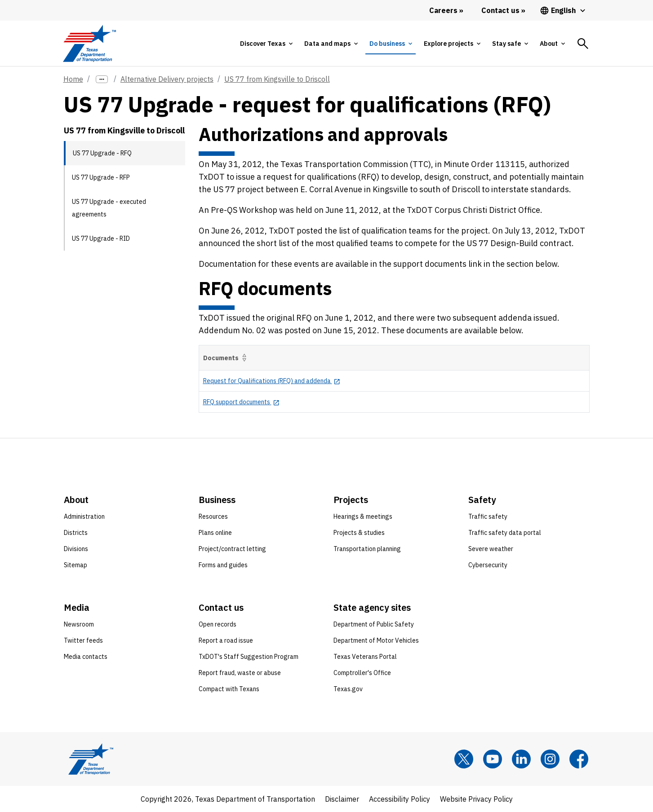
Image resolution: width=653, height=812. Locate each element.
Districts (76, 533)
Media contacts (86, 657)
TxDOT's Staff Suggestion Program (249, 657)
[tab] (266, 44)
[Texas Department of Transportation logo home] (90, 43)
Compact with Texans (229, 689)
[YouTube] (493, 759)
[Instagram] (550, 759)
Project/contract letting (232, 549)
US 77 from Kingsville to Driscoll (277, 79)
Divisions (76, 549)
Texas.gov (348, 689)
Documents (227, 358)
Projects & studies (359, 533)
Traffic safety (488, 516)
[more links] (102, 79)
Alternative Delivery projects (167, 79)
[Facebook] (579, 759)
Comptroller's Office (362, 673)
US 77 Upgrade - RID (101, 238)
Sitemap (76, 565)
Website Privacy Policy (476, 799)
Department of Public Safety (374, 624)
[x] (464, 759)
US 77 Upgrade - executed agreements (109, 208)
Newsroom (79, 624)
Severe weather (491, 549)
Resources (213, 516)
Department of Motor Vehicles (376, 640)
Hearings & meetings (363, 516)
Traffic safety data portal (505, 533)
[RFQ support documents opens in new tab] (242, 402)
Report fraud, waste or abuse (240, 673)
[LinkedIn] (521, 759)
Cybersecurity (488, 565)
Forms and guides (223, 565)
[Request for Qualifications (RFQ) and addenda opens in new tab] (272, 381)
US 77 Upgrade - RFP (101, 177)
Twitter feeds (83, 640)
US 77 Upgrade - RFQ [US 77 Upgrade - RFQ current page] (102, 153)
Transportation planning (367, 549)
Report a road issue (226, 640)
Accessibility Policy (400, 799)
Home (73, 79)
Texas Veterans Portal (365, 657)
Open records (218, 624)
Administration (84, 516)
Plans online (215, 533)
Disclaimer (342, 799)
